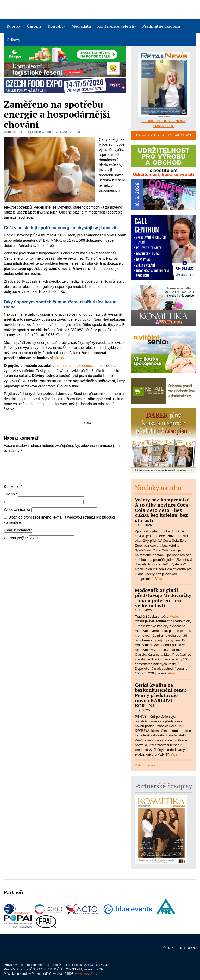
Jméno (11, 506)
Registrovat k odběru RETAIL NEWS (164, 135)
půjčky (59, 358)
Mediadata (81, 26)
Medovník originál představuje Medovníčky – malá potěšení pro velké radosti (163, 598)
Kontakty (56, 26)
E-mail (10, 513)
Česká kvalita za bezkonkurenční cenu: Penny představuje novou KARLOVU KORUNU (161, 695)
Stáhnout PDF (164, 126)
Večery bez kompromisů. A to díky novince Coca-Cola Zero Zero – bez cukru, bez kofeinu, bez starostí (163, 510)
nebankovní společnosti (74, 366)
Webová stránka (17, 521)
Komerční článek (17, 132)
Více (159, 579)
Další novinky (145, 765)
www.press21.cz (87, 974)
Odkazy (13, 40)
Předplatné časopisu (161, 26)
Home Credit (41, 132)
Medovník (177, 616)
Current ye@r (16, 549)
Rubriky (14, 26)
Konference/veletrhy (117, 26)
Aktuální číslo (163, 121)
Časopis (34, 26)
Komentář (13, 458)
